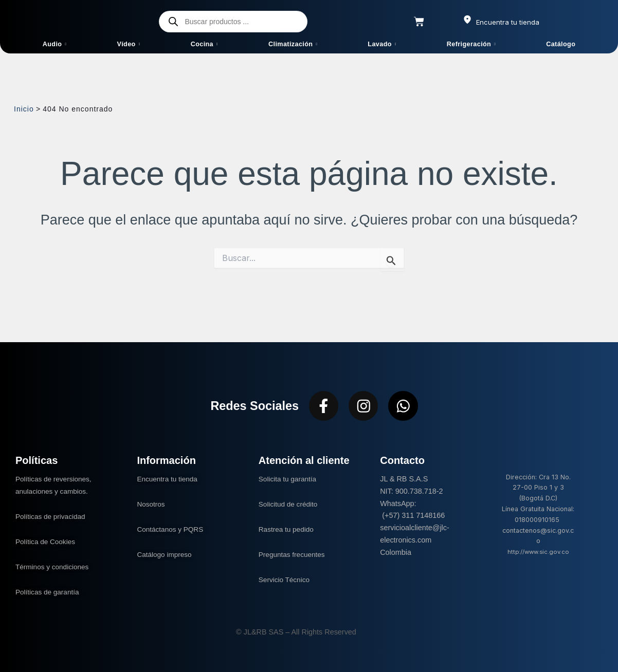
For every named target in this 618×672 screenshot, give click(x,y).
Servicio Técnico (286, 580)
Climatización (293, 44)
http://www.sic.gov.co (538, 552)
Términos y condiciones (54, 567)
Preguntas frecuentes (294, 554)
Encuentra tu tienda (169, 479)
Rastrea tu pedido (288, 529)
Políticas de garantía (49, 592)
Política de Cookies (47, 542)
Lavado (382, 44)
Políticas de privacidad (53, 516)
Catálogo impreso (166, 554)
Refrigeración (471, 44)
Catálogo (561, 44)
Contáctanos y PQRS (172, 529)
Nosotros (152, 504)
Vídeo (128, 44)
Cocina (204, 44)
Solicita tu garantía (289, 479)
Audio (55, 44)
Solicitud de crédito (290, 504)
